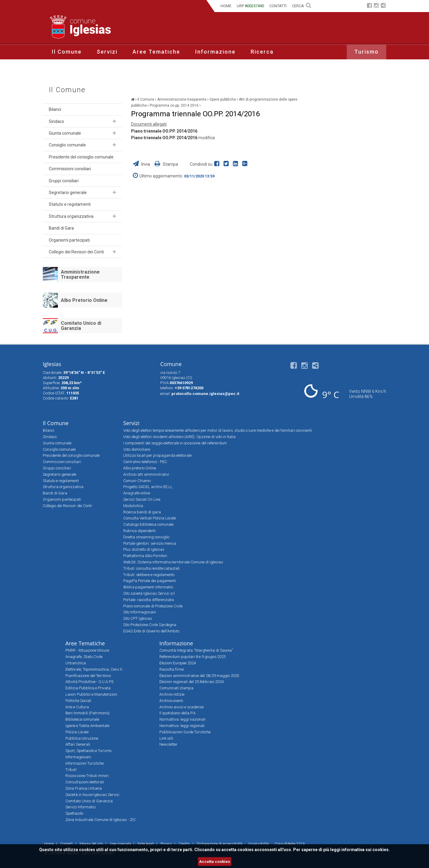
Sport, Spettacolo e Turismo (88, 751)
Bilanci (55, 109)
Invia (142, 164)
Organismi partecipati (69, 240)
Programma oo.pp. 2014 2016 (174, 105)
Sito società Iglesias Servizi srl (149, 593)
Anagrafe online (137, 493)
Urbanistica (76, 663)
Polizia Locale (77, 732)
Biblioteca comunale (82, 719)
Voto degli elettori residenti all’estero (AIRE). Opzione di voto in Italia (179, 437)
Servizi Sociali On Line (142, 499)
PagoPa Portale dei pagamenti (150, 581)
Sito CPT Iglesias (138, 618)
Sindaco (56, 121)
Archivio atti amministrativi (146, 474)
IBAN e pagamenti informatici (148, 587)
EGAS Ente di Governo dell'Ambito (151, 631)
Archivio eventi (171, 701)
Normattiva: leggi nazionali (182, 719)
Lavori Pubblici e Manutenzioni (91, 694)
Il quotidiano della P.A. (178, 713)
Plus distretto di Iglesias (144, 549)
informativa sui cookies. (366, 850)
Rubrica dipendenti (139, 531)
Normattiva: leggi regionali (182, 726)
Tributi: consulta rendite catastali (151, 568)
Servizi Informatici (81, 807)
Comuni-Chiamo (137, 481)
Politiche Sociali (78, 701)
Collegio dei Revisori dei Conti (76, 252)
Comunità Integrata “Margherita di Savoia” (196, 650)
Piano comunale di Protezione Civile (153, 606)
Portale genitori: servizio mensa (150, 543)
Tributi (71, 770)
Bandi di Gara (61, 228)
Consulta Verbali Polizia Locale (150, 518)
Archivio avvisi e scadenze (182, 707)
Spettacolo (74, 813)
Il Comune (67, 52)
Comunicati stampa (176, 688)
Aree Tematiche (156, 52)
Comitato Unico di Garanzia (81, 326)
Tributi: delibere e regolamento (149, 575)
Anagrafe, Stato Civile (84, 657)
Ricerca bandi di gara (142, 512)
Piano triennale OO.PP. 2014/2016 (164, 131)
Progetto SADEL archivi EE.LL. (148, 487)
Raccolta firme (172, 669)
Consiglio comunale (67, 145)
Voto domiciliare (137, 449)
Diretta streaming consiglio (146, 537)
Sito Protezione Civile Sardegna (150, 625)
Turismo (366, 52)
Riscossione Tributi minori (87, 776)
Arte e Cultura (77, 707)
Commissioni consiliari (70, 169)
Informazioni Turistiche (85, 763)
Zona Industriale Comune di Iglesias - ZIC (101, 820)
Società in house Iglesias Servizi (92, 795)
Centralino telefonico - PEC (145, 462)
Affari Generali (78, 744)
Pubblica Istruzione (82, 738)
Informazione (215, 52)
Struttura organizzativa (71, 216)
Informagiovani (78, 757)
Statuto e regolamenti (70, 204)
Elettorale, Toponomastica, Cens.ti (94, 669)
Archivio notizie (172, 694)
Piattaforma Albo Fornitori (145, 556)
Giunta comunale (65, 133)
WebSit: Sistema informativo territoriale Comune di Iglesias (173, 562)
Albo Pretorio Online (84, 300)
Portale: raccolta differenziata (149, 600)
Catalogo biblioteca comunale (148, 524)
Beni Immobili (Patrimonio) (88, 713)
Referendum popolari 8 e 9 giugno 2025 (193, 657)
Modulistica (133, 506)
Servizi (107, 52)
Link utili (166, 738)
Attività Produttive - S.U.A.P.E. (90, 682)
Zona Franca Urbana (84, 788)
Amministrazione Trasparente (80, 275)
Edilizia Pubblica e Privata (88, 688)
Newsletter (168, 744)
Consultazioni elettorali (85, 782)
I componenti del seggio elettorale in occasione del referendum (175, 443)
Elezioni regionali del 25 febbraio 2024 (191, 682)
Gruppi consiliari (64, 181)
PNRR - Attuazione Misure (87, 650)
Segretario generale (68, 193)
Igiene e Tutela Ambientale (87, 726)
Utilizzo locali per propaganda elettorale (157, 455)
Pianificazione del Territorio (88, 676)
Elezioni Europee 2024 (178, 663)
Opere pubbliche (223, 99)
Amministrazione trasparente (182, 99)
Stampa (166, 164)
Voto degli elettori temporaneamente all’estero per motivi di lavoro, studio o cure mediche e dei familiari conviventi (218, 430)
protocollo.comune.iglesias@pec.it (205, 394)
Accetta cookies (215, 862)
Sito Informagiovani (140, 612)
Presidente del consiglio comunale (81, 157)
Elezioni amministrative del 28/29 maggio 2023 (199, 676)
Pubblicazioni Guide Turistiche (185, 732)
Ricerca (262, 52)
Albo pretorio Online (140, 468)
